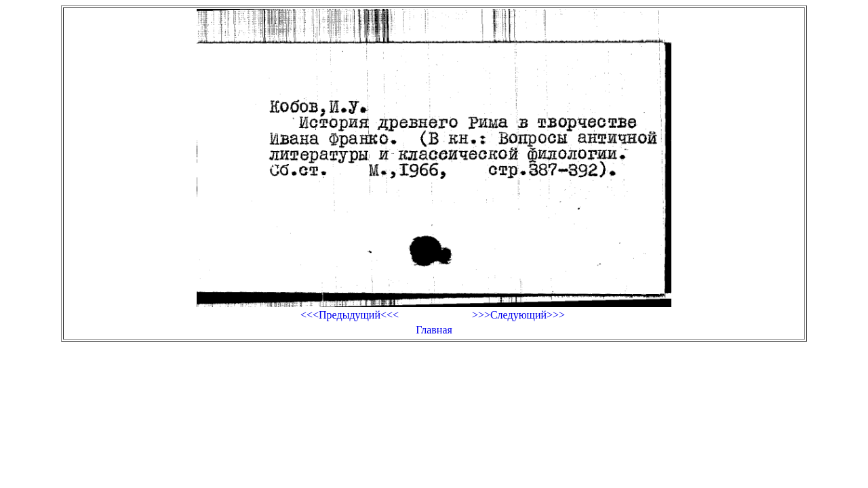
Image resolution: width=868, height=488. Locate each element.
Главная (434, 330)
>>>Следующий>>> (518, 315)
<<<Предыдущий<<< (350, 315)
